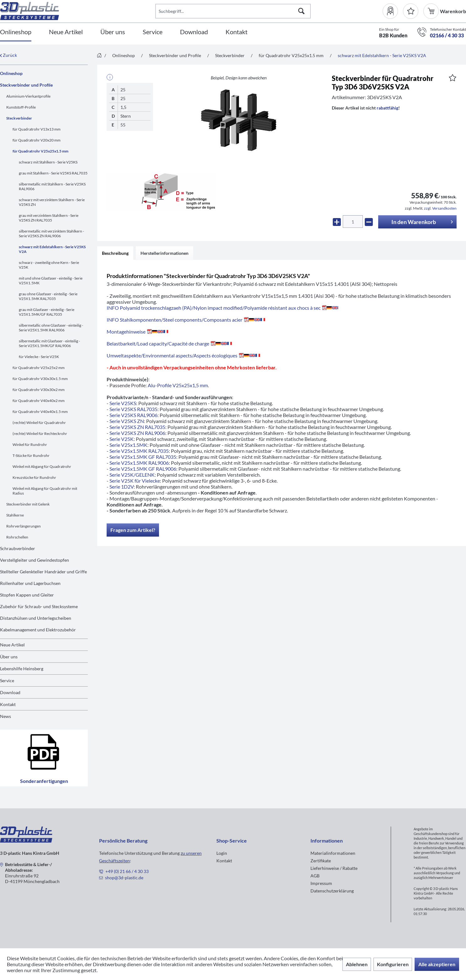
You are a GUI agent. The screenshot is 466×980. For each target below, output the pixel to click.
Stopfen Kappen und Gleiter (27, 595)
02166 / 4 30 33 (447, 35)
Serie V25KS (123, 403)
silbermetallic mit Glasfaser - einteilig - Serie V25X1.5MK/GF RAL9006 (49, 343)
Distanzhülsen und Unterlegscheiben (36, 618)
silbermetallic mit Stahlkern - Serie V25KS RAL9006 (52, 186)
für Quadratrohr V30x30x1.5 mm (40, 379)
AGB (315, 876)
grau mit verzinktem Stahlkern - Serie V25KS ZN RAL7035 (49, 218)
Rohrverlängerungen (24, 526)
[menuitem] (393, 11)
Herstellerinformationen (164, 253)
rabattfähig (387, 108)
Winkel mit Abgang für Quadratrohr (42, 466)
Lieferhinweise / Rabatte (334, 868)
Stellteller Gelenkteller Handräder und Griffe (43, 572)
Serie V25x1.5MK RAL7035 (139, 451)
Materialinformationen (333, 853)
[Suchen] (301, 11)
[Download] (194, 32)
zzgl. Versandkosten (440, 208)
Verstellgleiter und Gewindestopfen (34, 560)
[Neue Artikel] (66, 32)
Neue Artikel (12, 645)
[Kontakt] (236, 32)
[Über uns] (113, 32)
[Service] (153, 32)
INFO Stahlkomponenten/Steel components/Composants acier (187, 320)
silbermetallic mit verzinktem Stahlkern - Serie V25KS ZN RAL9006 (51, 233)
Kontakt (8, 704)
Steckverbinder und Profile (26, 85)
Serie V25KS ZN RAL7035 (137, 427)
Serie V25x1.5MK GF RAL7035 (143, 457)
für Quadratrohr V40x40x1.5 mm (40, 412)
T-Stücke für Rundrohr (31, 455)
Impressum (321, 883)
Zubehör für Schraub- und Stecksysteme (39, 606)
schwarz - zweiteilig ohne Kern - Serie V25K (49, 265)
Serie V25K (122, 439)
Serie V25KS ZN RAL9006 (137, 433)
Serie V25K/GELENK (132, 475)
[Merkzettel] (411, 11)
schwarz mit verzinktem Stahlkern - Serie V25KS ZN (52, 202)
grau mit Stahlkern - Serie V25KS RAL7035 (53, 173)
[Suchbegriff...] (233, 11)
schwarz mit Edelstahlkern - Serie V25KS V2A (52, 249)
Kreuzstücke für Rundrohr (34, 477)
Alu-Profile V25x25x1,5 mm (178, 385)
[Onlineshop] (16, 32)
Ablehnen (357, 964)
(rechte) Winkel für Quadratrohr (39, 423)
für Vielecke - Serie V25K (39, 357)
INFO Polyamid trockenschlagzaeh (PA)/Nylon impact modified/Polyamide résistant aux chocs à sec (222, 308)
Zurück (8, 55)
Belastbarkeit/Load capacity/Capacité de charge (170, 343)
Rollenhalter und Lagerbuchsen (30, 583)
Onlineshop (11, 73)
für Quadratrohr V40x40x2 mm (39, 401)
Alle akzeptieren (437, 964)
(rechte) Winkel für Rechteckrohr (40, 434)
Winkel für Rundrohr (30, 444)
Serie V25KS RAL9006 (133, 415)
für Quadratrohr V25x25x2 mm (39, 368)
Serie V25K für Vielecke (135, 481)
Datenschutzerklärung (332, 891)
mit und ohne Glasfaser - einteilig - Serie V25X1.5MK (51, 281)
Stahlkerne (15, 515)
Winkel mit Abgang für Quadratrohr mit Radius (45, 491)
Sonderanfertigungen (44, 758)
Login (222, 853)
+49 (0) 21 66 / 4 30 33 (127, 871)
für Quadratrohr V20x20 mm (37, 140)
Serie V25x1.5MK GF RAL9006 (143, 469)
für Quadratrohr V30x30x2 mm (39, 390)
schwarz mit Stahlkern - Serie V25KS (48, 162)
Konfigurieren (393, 964)
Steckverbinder (19, 118)
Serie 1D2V (122, 487)
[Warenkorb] (432, 11)
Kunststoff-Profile (21, 107)
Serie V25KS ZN (127, 421)
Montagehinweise (139, 332)
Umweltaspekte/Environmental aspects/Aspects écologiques (185, 355)
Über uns (9, 657)
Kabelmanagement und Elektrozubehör (38, 630)
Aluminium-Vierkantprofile (28, 96)
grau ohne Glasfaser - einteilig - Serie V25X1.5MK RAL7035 (48, 296)
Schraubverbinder (18, 548)
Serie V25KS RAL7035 (133, 409)
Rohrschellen (17, 537)
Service (7, 680)
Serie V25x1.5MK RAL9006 (139, 463)
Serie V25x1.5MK (128, 445)
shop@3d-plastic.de (124, 878)
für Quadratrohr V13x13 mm (37, 129)
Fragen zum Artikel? (133, 530)
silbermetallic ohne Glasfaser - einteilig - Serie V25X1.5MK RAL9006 (51, 328)
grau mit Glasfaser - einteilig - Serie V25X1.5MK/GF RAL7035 (47, 312)
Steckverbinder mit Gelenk (28, 504)
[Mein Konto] (393, 11)
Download (10, 692)
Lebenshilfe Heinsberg (22, 669)
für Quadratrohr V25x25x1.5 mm (40, 151)
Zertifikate (321, 861)
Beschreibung (115, 253)
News (5, 716)
